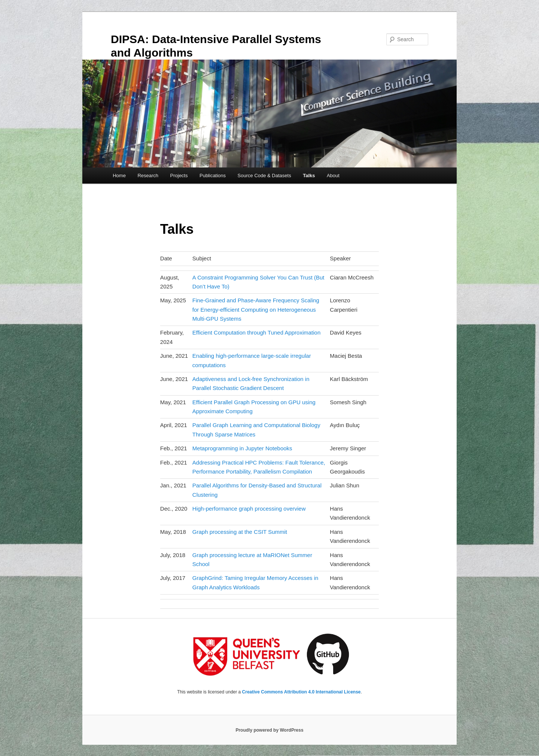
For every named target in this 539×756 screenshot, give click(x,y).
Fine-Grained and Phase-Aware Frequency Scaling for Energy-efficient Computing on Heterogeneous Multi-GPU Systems (256, 309)
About (333, 176)
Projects (179, 176)
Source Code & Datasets (264, 176)
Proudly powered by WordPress (269, 730)
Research (148, 176)
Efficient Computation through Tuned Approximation (256, 332)
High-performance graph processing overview (249, 509)
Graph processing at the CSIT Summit (240, 532)
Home (119, 176)
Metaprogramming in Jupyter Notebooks (242, 448)
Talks (309, 176)
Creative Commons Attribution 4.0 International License (302, 692)
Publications (213, 176)
